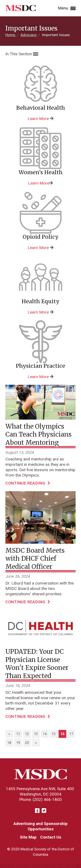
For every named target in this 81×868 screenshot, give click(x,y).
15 (54, 734)
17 (71, 734)
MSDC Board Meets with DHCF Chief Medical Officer (35, 559)
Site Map (28, 837)
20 (27, 743)
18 (9, 743)
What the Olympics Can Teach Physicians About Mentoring (38, 434)
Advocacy (29, 35)
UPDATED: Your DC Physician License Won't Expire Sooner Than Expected (37, 664)
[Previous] (9, 734)
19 (18, 743)
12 (27, 734)
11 (18, 734)
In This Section (22, 54)
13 (36, 734)
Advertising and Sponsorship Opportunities (40, 826)
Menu (67, 8)
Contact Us (51, 837)
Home (11, 35)
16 (63, 733)
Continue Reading (28, 483)
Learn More (38, 119)
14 (45, 734)
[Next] (36, 743)
